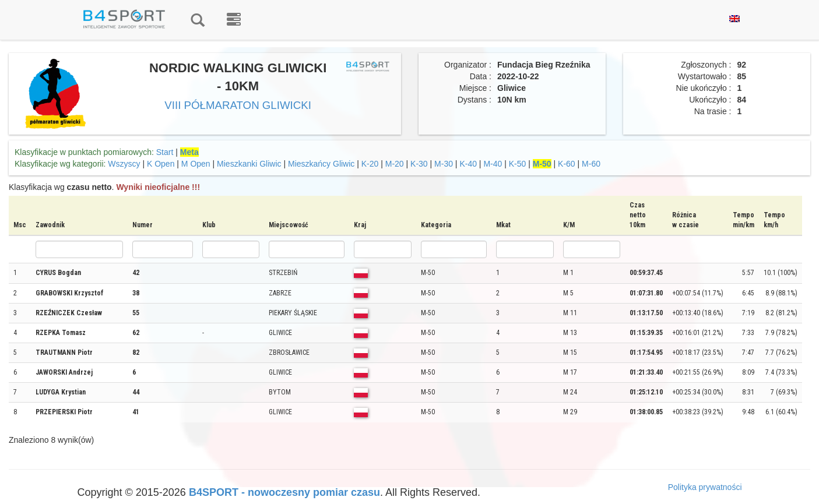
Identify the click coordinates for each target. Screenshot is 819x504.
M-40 (493, 164)
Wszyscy (124, 164)
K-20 (370, 164)
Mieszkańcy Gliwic (321, 164)
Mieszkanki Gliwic (249, 164)
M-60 (591, 164)
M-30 (444, 164)
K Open (161, 164)
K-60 (567, 164)
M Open (196, 164)
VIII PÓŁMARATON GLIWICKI (238, 105)
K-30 (419, 164)
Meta (189, 152)
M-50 (542, 164)
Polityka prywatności (705, 487)
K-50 (518, 164)
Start (165, 152)
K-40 (468, 164)
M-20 (395, 164)
